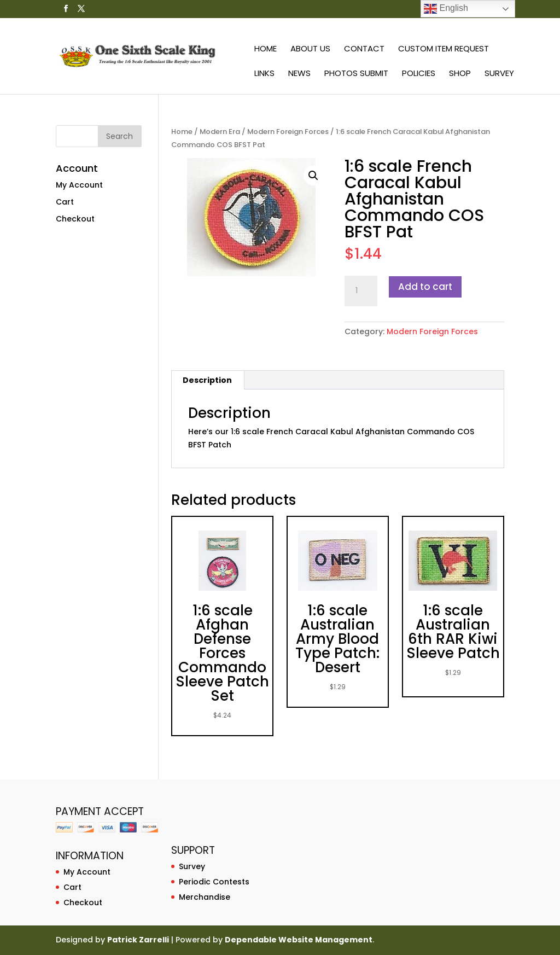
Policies (419, 74)
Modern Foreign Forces (288, 132)
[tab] (208, 380)
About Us (310, 50)
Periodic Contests (214, 882)
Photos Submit (356, 74)
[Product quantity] (361, 291)
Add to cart (425, 287)
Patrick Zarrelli (138, 940)
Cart (65, 202)
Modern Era (220, 132)
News (299, 74)
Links (264, 74)
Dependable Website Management (299, 940)
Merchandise (205, 897)
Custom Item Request (444, 50)
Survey (499, 74)
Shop (460, 74)
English (446, 9)
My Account (79, 185)
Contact (364, 50)
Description (207, 380)
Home (266, 50)
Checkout (75, 219)
